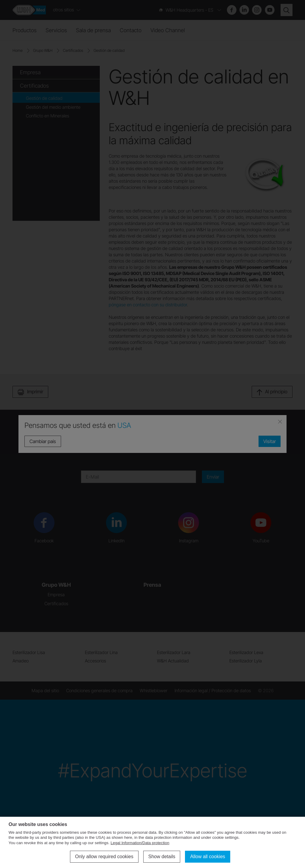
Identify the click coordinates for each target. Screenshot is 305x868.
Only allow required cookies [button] (104, 857)
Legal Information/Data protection (140, 843)
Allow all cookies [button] (207, 857)
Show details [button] (162, 857)
